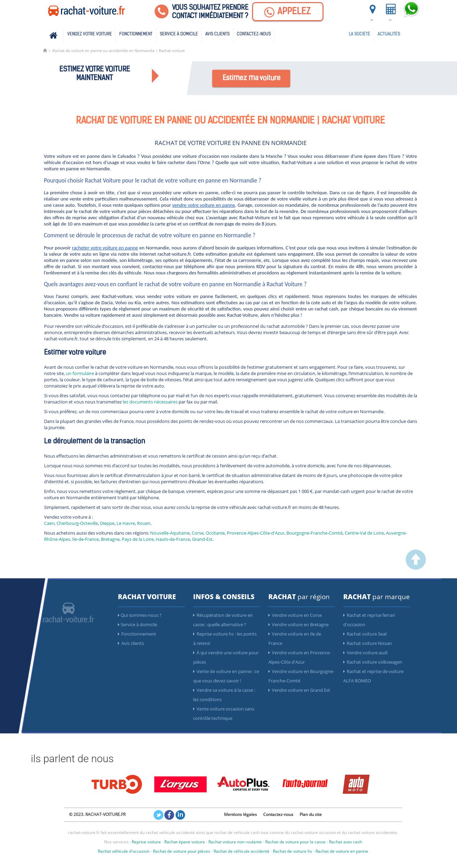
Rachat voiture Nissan (368, 643)
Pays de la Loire (138, 539)
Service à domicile (179, 34)
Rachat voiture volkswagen (373, 662)
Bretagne (110, 539)
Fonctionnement (136, 34)
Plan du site (311, 814)
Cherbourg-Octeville (77, 523)
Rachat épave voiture (185, 842)
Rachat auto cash (346, 842)
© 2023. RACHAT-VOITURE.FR (97, 814)
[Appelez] (288, 12)
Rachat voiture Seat (365, 634)
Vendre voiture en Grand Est (299, 690)
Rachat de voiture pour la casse (295, 842)
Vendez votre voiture (90, 34)
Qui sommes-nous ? (140, 615)
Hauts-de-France (173, 539)
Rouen (144, 523)
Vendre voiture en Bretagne (299, 624)
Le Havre (126, 523)
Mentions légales (240, 814)
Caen (49, 523)
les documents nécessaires (151, 402)
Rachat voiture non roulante (235, 842)
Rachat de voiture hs (292, 851)
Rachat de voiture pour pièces (182, 851)
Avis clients (217, 34)
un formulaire (80, 373)
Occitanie (215, 533)
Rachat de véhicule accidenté (242, 851)
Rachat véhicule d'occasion (124, 851)
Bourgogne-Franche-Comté (314, 533)
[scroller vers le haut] (416, 568)
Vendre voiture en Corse (295, 615)
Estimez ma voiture (252, 78)
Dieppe (107, 523)
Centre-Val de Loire (364, 533)
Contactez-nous (254, 34)
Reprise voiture (146, 842)
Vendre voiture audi (365, 653)
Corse (198, 533)
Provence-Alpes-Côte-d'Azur (256, 533)
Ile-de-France (85, 539)
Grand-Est (202, 539)
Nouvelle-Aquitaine (170, 533)
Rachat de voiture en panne (342, 851)
